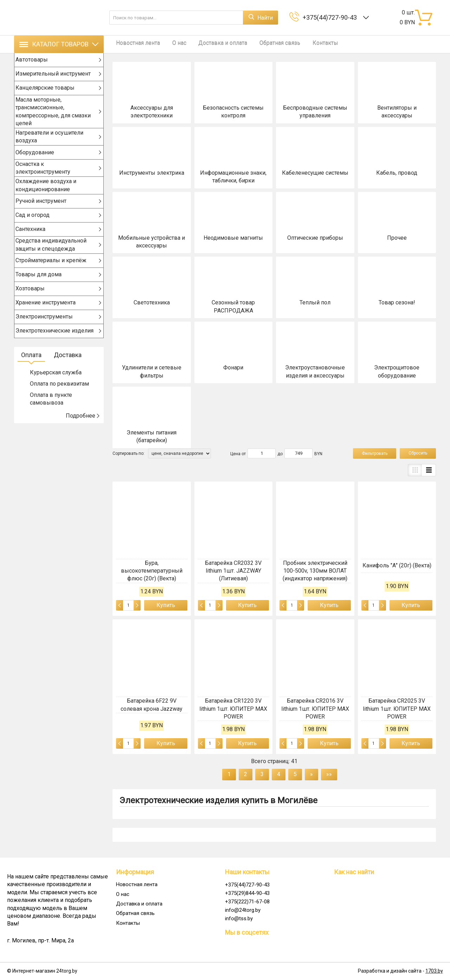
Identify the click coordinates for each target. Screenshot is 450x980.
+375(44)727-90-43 (331, 17)
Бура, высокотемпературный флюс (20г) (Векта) (152, 571)
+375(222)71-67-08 (247, 902)
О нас (172, 44)
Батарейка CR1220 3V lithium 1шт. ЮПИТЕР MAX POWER (233, 709)
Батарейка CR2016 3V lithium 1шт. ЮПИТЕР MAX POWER (315, 709)
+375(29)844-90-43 (247, 893)
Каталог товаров (59, 44)
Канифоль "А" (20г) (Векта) (397, 565)
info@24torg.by (243, 910)
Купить (166, 605)
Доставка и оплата (213, 44)
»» (329, 774)
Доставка (68, 366)
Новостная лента (134, 44)
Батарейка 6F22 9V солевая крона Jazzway (152, 705)
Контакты (308, 44)
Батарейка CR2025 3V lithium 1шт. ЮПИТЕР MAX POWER (397, 709)
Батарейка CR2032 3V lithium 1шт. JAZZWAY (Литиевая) (233, 571)
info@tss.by (239, 918)
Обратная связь (266, 44)
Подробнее (83, 427)
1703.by (434, 971)
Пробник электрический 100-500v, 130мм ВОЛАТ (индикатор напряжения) (315, 571)
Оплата (31, 366)
